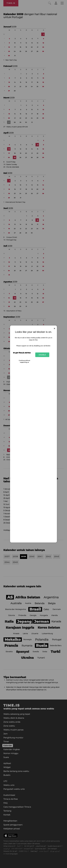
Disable (42, 355)
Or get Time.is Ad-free (22, 353)
